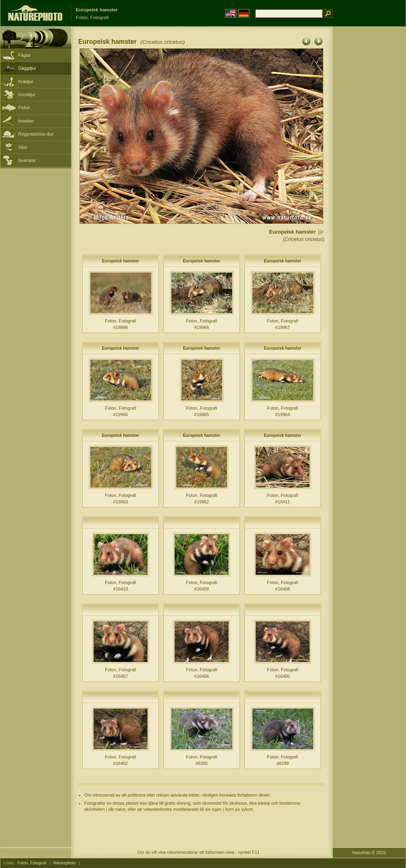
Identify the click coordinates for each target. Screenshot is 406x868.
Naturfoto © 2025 (369, 853)
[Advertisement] (369, 156)
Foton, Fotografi (32, 863)
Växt (23, 147)
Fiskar (24, 107)
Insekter (26, 121)
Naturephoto (64, 863)
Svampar (27, 160)
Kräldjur (26, 82)
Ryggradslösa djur (36, 134)
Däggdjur (27, 68)
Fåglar (25, 55)
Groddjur (27, 95)
